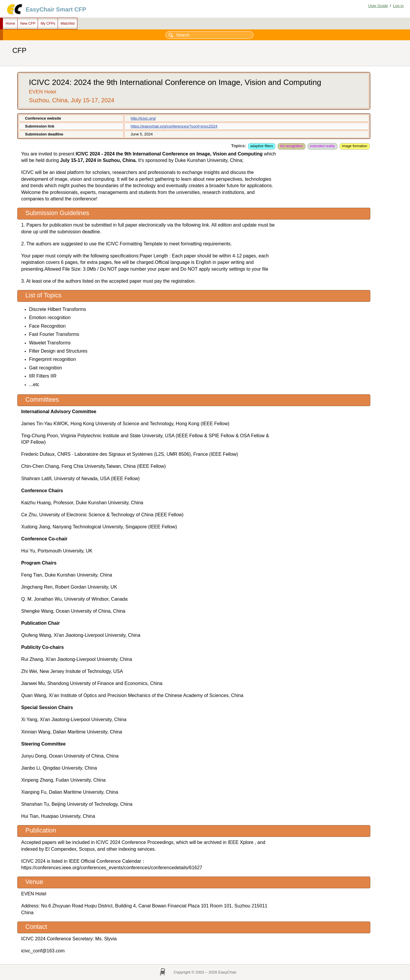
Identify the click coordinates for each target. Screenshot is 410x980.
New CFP (28, 24)
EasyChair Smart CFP (56, 9)
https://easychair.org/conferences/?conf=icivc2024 (174, 126)
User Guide (378, 6)
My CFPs (48, 24)
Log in (398, 6)
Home (10, 24)
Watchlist (68, 24)
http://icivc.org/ (143, 118)
